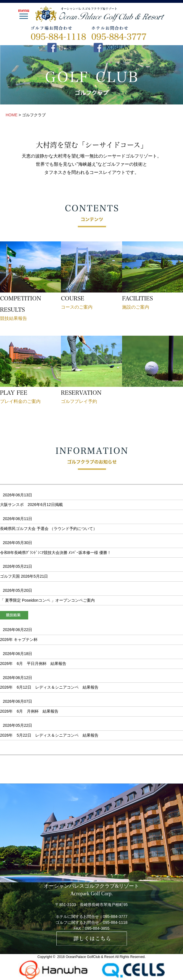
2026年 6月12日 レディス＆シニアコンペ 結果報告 (49, 687)
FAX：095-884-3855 (92, 928)
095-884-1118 (115, 922)
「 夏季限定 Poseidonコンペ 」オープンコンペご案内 (47, 600)
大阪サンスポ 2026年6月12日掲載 (33, 505)
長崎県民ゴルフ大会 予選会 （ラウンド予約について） (48, 529)
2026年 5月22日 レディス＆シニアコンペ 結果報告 (49, 735)
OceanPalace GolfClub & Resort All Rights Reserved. (106, 957)
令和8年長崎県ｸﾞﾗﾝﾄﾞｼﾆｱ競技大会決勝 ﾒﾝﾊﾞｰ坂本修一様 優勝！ (56, 553)
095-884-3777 (115, 916)
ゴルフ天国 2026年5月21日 (24, 576)
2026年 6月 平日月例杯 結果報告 (33, 663)
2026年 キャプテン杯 (19, 639)
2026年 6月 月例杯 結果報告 (29, 711)
